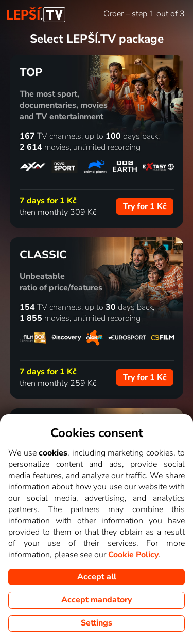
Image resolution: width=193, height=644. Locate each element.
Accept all (97, 577)
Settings (97, 623)
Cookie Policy (133, 555)
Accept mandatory (97, 600)
